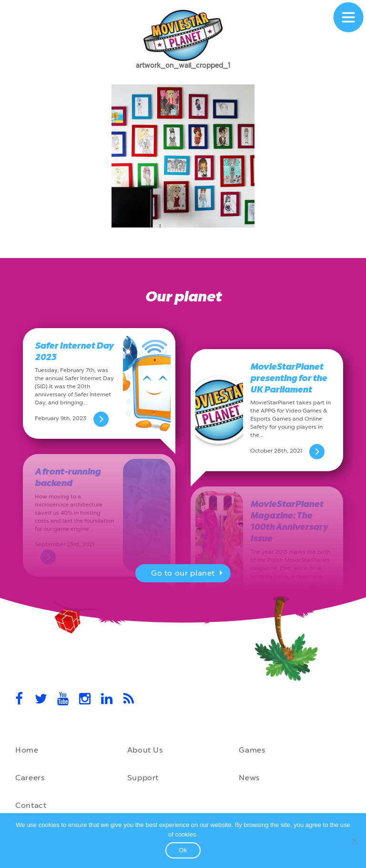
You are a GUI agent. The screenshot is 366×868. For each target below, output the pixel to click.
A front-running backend (68, 477)
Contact (31, 805)
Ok (183, 850)
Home (27, 750)
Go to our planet (188, 574)
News (249, 778)
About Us (145, 750)
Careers (30, 778)
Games (252, 750)
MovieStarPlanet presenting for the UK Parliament (289, 378)
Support (143, 778)
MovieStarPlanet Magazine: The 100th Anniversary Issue (289, 521)
